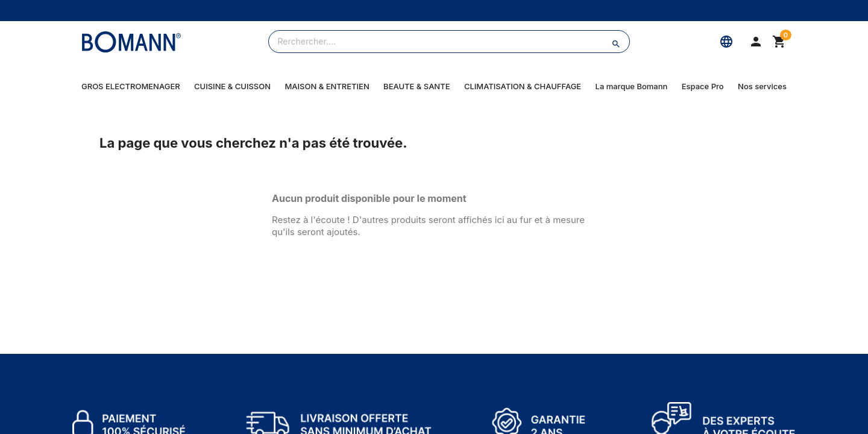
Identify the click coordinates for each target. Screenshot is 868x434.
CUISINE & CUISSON (232, 86)
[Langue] (726, 42)
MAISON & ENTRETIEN (327, 86)
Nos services (762, 86)
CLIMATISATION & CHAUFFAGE (523, 86)
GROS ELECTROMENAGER (131, 86)
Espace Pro (703, 86)
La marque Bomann (632, 86)
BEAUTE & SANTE (417, 86)
